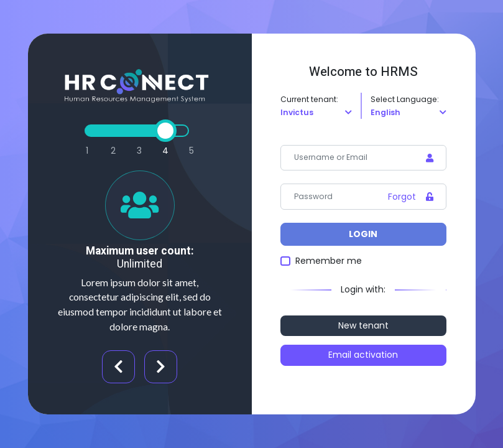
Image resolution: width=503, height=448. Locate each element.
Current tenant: (309, 99)
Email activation (363, 355)
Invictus (297, 112)
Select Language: (405, 99)
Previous (118, 367)
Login (363, 234)
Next (161, 367)
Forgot (402, 197)
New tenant (363, 325)
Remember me (329, 261)
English (385, 112)
